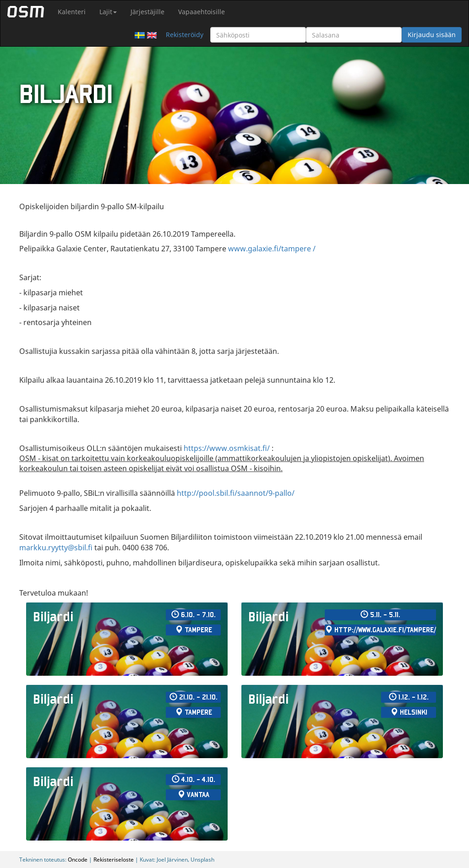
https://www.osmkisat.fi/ (227, 448)
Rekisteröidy (185, 35)
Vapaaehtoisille (202, 12)
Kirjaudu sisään (432, 35)
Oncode (78, 859)
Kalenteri (72, 12)
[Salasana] (354, 35)
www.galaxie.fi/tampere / (272, 249)
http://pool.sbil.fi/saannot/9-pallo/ (236, 493)
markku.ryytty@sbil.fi (56, 548)
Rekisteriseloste (114, 859)
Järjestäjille (147, 12)
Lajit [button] (108, 12)
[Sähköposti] (258, 35)
